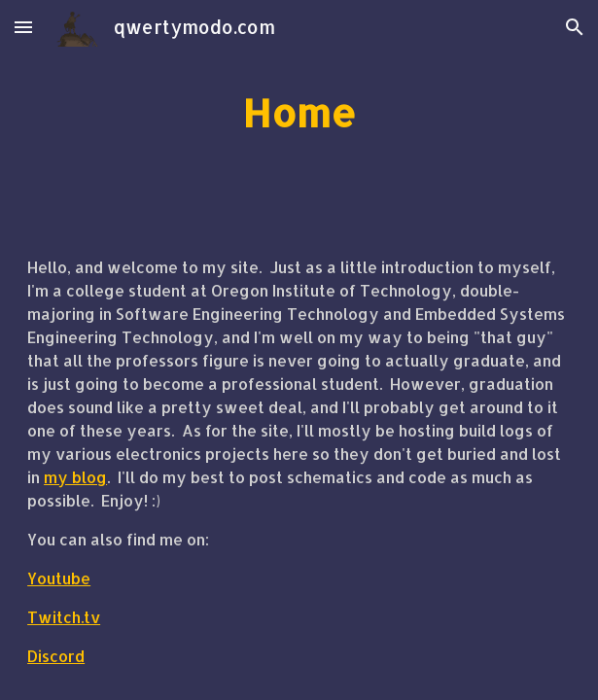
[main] (299, 112)
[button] (23, 27)
